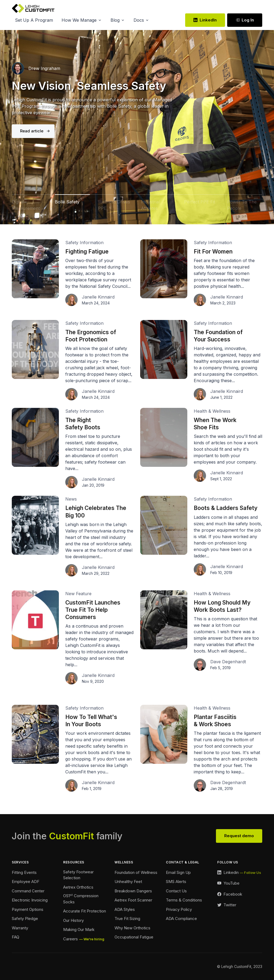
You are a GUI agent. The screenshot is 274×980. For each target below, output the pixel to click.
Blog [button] (115, 20)
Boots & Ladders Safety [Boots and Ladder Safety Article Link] (226, 508)
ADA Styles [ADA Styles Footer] (125, 909)
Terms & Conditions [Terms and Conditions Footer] (184, 900)
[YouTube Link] (228, 883)
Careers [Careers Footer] (71, 939)
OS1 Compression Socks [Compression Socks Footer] (81, 899)
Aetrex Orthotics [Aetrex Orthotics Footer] (78, 887)
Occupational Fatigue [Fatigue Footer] (134, 937)
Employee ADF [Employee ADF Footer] (26, 882)
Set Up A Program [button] (34, 20)
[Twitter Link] (227, 905)
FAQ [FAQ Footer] (16, 937)
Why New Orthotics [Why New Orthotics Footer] (132, 928)
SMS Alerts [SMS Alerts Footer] (176, 882)
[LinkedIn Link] (239, 873)
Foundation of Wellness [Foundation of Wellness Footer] (136, 872)
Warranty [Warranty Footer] (20, 928)
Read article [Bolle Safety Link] (32, 131)
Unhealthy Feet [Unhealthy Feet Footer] (128, 882)
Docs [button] (139, 20)
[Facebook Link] (230, 894)
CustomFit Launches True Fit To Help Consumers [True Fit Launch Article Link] (93, 610)
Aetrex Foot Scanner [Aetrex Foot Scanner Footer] (133, 900)
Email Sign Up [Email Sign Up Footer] (178, 872)
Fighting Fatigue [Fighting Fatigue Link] (87, 251)
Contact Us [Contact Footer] (176, 891)
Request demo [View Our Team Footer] (239, 836)
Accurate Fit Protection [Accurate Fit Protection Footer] (85, 911)
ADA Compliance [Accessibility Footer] (181, 918)
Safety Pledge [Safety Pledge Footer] (25, 918)
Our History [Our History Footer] (73, 920)
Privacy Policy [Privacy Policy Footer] (179, 909)
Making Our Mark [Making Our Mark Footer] (79, 929)
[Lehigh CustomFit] (33, 8)
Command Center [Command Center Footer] (28, 891)
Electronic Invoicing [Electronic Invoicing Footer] (30, 900)
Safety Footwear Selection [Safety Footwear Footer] (78, 875)
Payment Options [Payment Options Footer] (28, 909)
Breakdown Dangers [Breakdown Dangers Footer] (133, 891)
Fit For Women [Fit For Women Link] (213, 251)
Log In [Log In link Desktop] (245, 20)
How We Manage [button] (79, 20)
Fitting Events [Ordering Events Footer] (24, 872)
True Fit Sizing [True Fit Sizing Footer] (127, 918)
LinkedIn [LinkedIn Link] (205, 20)
